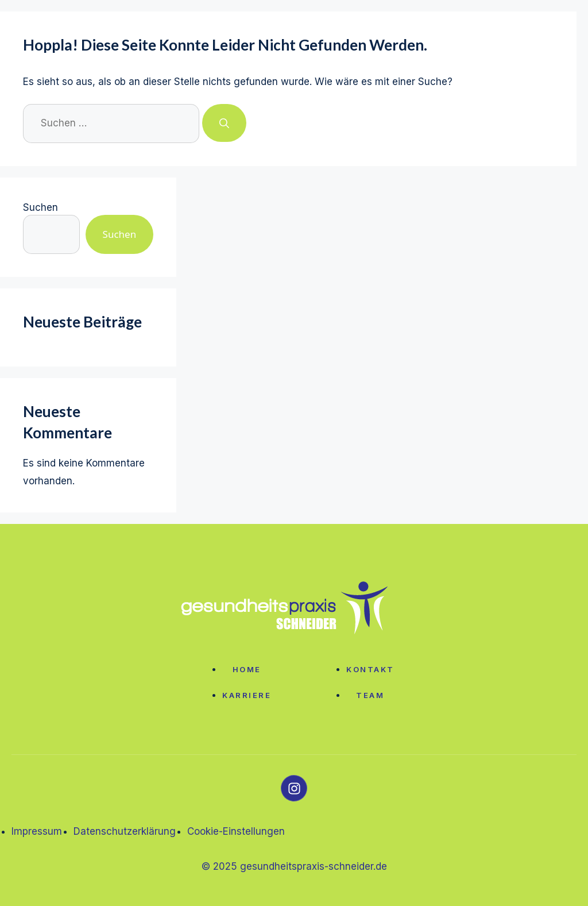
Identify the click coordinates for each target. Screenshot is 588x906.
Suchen (40, 207)
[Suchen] (224, 123)
